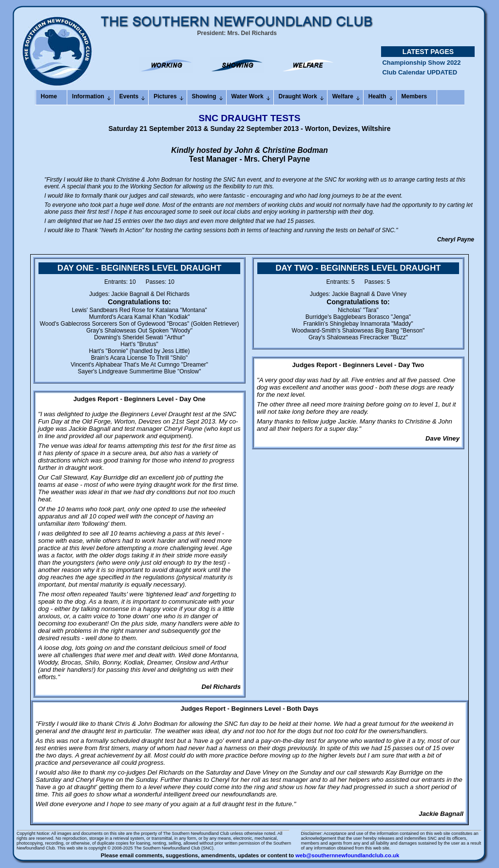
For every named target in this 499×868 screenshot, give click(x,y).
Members (414, 96)
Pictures (165, 96)
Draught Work (298, 96)
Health (377, 96)
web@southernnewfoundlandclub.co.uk (347, 855)
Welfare (343, 96)
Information (88, 96)
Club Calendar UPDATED (420, 76)
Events (129, 96)
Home (49, 96)
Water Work (248, 96)
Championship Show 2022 (421, 66)
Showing (204, 96)
